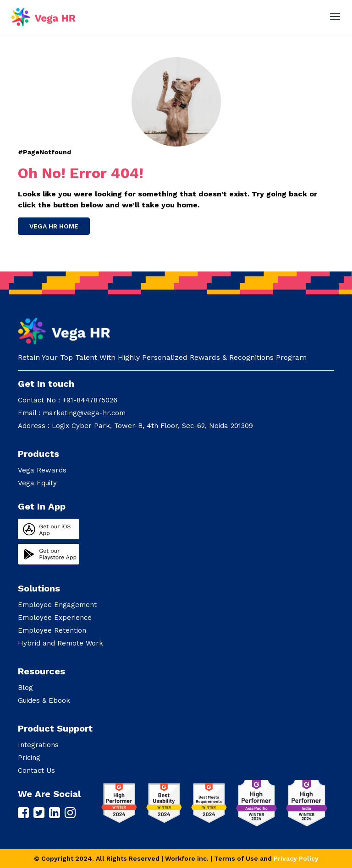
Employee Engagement (57, 605)
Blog (25, 688)
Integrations (38, 745)
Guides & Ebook (44, 700)
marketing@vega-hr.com (84, 413)
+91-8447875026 (90, 400)
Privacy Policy (296, 858)
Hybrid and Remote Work (60, 643)
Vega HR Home (54, 226)
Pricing (29, 758)
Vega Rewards (42, 470)
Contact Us (36, 770)
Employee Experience (55, 618)
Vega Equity (37, 483)
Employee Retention (52, 630)
